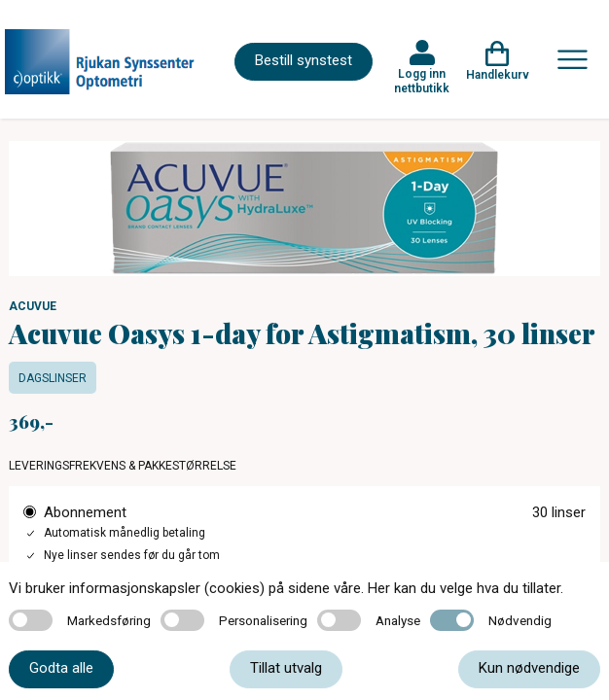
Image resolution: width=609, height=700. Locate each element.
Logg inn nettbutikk (422, 81)
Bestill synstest (304, 60)
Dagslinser (53, 378)
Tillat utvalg (286, 668)
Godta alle (61, 668)
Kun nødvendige (529, 668)
